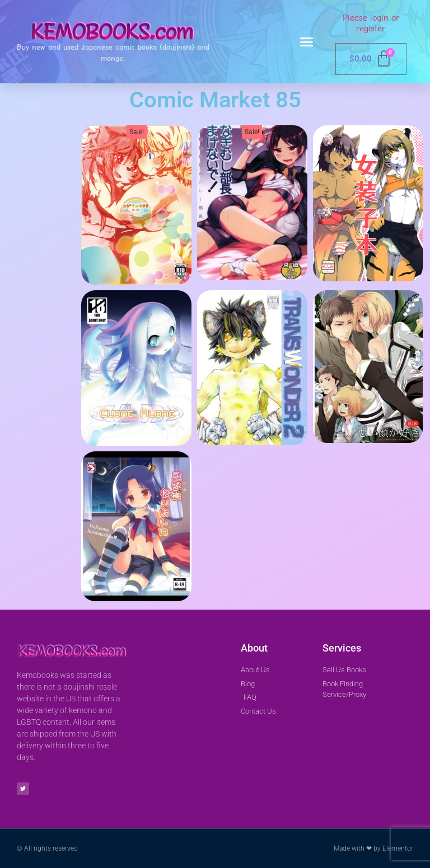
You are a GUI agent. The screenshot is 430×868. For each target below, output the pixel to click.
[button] (307, 42)
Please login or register (371, 23)
